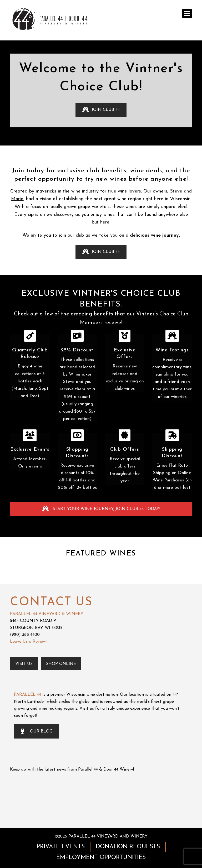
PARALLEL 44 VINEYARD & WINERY (47, 614)
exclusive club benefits (92, 171)
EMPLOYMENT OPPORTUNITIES (101, 858)
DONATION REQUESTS (128, 847)
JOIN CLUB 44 (101, 110)
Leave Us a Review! (28, 642)
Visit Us (24, 664)
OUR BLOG (37, 731)
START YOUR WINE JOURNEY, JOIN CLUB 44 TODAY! (101, 509)
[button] (187, 14)
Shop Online (62, 664)
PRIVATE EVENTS (61, 847)
